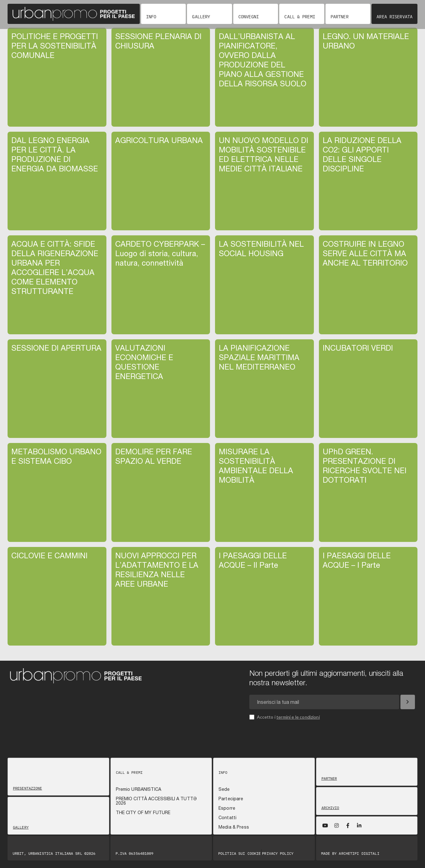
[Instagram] (337, 825)
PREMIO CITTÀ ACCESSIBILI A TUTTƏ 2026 (156, 801)
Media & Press (234, 827)
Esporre (227, 808)
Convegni (249, 17)
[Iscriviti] (408, 702)
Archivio (330, 808)
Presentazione (28, 788)
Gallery (201, 17)
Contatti (227, 818)
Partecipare (231, 799)
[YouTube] (325, 825)
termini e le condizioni (298, 717)
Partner (340, 17)
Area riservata (394, 17)
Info (151, 17)
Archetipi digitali (359, 853)
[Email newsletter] (324, 702)
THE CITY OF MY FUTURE (143, 813)
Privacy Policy (278, 854)
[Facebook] (348, 825)
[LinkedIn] (359, 825)
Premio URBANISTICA (139, 789)
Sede (224, 789)
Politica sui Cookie (239, 854)
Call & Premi (300, 17)
